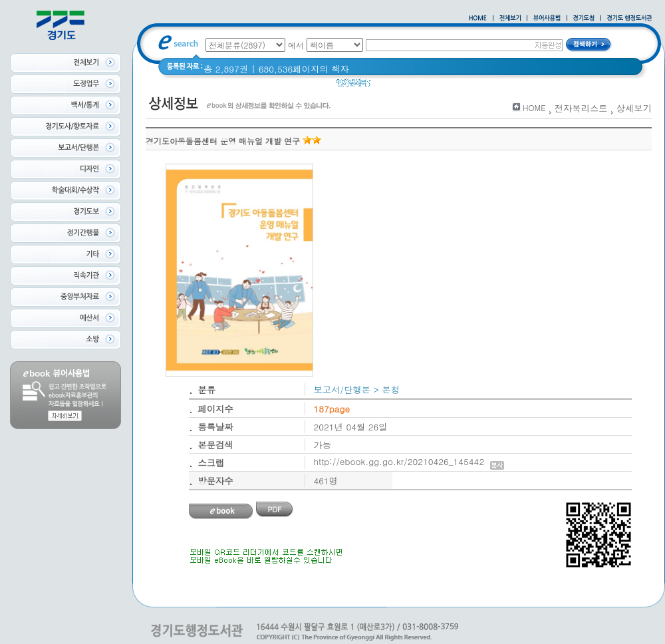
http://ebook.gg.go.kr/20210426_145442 (409, 461)
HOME (534, 107)
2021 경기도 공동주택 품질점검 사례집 (494, 86)
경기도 (392, 86)
